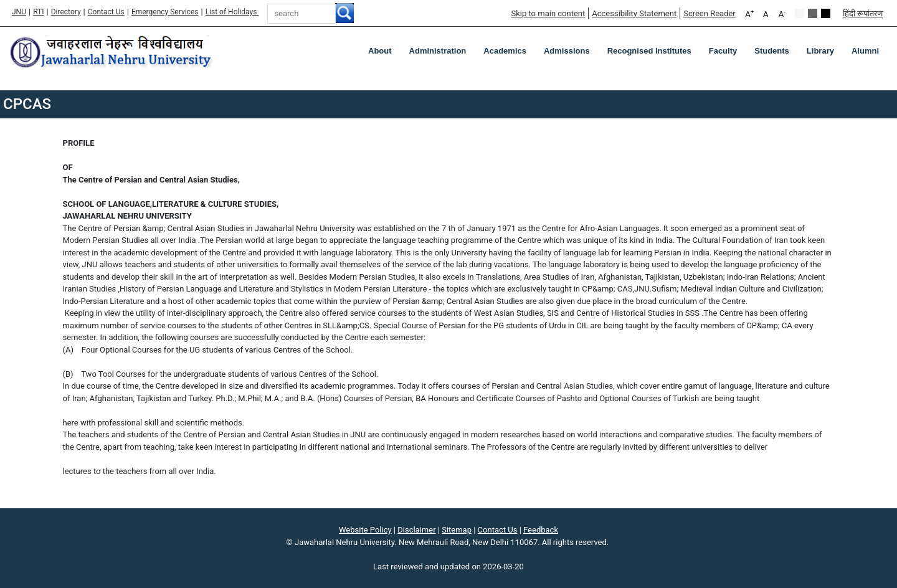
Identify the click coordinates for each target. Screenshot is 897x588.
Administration (438, 51)
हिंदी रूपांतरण (863, 13)
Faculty (723, 51)
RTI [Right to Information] (38, 12)
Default (800, 13)
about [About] (380, 51)
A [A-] (782, 13)
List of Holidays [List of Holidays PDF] (232, 12)
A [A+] (749, 13)
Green (813, 13)
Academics (505, 51)
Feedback (541, 530)
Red (826, 13)
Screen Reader (710, 13)
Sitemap (457, 530)
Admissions (567, 51)
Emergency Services (165, 12)
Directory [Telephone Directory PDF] (66, 12)
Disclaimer (416, 530)
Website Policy (365, 530)
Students (772, 51)
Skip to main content (548, 13)
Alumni (865, 51)
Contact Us (106, 12)
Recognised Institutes (649, 51)
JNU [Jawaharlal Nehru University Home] (19, 12)
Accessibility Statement (634, 13)
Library (820, 51)
